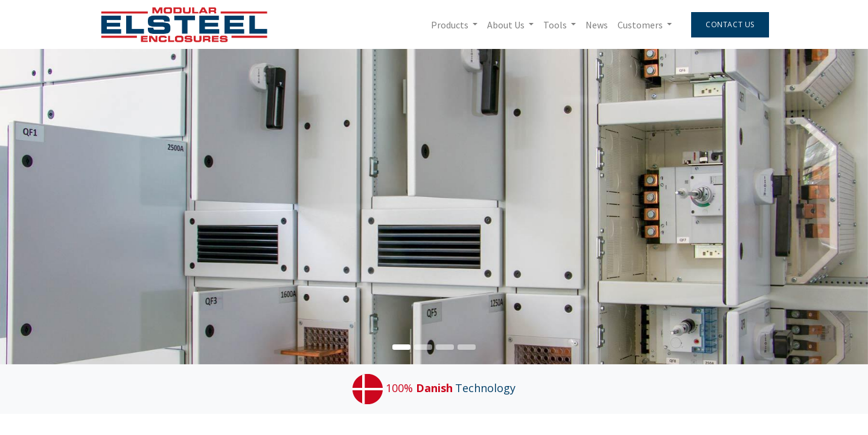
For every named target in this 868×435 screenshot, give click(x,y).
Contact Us (730, 24)
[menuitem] (597, 25)
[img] (833, 207)
